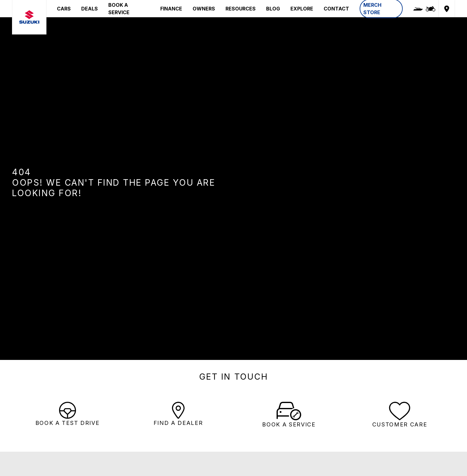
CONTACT (336, 9)
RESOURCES (241, 9)
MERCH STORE (372, 9)
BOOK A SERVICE (119, 9)
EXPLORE (302, 9)
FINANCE (171, 9)
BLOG (273, 9)
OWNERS (204, 9)
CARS (64, 9)
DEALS (90, 9)
